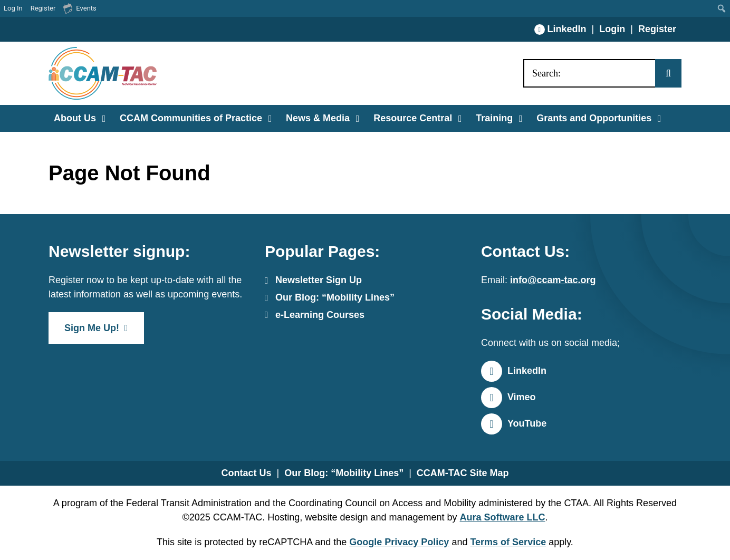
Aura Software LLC (503, 517)
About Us (75, 118)
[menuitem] (722, 8)
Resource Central (413, 118)
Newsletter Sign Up (319, 280)
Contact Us (246, 473)
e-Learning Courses (320, 315)
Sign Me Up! (92, 328)
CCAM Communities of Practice (191, 118)
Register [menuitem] (43, 8)
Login (612, 29)
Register (657, 29)
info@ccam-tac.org (553, 280)
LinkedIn (567, 29)
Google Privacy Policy (399, 542)
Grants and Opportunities (594, 118)
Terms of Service (508, 542)
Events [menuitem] (80, 8)
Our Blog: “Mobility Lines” (335, 297)
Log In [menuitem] (13, 8)
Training (494, 118)
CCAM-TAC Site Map (463, 473)
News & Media (318, 118)
